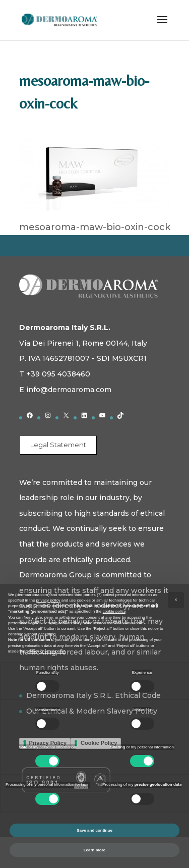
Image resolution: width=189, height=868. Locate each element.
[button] (176, 600)
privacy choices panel (45, 651)
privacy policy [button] (48, 600)
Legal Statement (58, 445)
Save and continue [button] (94, 830)
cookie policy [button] (114, 611)
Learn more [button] (95, 850)
